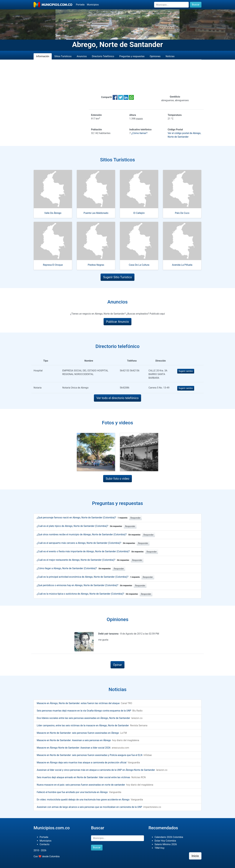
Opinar (118, 665)
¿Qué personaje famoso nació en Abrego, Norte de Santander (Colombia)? (83, 518)
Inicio (195, 856)
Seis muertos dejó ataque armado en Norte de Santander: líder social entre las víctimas (83, 777)
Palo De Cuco (182, 213)
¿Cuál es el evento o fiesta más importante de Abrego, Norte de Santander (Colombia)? (91, 551)
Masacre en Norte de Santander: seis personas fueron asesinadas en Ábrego (78, 733)
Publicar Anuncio (118, 322)
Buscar (196, 5)
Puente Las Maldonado (96, 213)
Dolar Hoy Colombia (165, 841)
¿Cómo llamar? (139, 133)
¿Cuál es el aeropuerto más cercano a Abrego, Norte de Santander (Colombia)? (86, 543)
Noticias (170, 56)
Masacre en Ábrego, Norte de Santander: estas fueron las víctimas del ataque (78, 703)
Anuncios (82, 56)
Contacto (45, 844)
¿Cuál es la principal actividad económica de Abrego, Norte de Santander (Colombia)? (89, 577)
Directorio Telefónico (103, 56)
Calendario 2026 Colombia (169, 837)
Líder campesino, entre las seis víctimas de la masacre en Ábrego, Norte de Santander (83, 725)
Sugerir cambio (186, 371)
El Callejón (139, 213)
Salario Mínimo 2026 (166, 844)
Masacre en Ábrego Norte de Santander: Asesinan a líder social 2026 (74, 748)
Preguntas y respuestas (132, 56)
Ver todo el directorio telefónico (118, 398)
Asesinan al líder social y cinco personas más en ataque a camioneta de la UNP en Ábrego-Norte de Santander (96, 770)
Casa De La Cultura (139, 265)
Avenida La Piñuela (182, 265)
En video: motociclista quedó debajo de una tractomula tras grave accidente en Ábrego (83, 800)
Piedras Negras (96, 265)
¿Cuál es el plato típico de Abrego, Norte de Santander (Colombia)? (80, 526)
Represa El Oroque (53, 265)
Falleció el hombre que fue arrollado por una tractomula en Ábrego (72, 792)
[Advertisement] (117, 77)
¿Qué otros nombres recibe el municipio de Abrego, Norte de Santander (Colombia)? (89, 534)
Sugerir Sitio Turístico (117, 277)
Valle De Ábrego (53, 213)
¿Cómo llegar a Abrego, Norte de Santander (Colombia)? (74, 568)
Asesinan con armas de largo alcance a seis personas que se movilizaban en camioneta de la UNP (89, 807)
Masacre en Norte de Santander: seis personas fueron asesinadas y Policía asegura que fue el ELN (90, 755)
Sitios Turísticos (63, 56)
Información (43, 56)
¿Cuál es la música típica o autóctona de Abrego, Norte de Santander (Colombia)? (88, 594)
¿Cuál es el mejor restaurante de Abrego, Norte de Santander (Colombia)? (83, 560)
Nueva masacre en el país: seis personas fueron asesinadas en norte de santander (81, 785)
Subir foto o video (117, 479)
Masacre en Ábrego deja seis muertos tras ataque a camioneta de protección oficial (82, 763)
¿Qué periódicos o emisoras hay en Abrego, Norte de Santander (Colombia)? (85, 585)
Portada (80, 5)
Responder (135, 518)
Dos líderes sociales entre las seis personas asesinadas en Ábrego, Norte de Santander (83, 718)
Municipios (93, 5)
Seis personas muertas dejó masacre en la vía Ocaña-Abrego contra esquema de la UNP (84, 711)
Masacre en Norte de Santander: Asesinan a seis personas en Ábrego (74, 740)
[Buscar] (171, 5)
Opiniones (155, 56)
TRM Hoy (159, 848)
